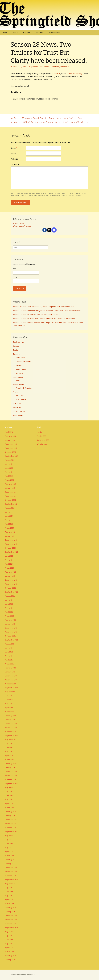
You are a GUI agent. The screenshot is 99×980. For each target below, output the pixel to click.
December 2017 (11, 820)
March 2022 (9, 616)
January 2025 (10, 488)
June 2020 (9, 700)
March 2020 (9, 712)
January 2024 (10, 536)
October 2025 (10, 452)
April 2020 (9, 708)
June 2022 (9, 604)
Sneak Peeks (44, 67)
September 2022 (12, 592)
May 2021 (9, 656)
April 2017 (9, 852)
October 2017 (10, 828)
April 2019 (9, 756)
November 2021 (11, 632)
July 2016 (9, 888)
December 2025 (11, 444)
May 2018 (9, 800)
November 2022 (11, 584)
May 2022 (9, 608)
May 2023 (9, 560)
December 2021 (11, 628)
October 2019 (10, 732)
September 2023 (12, 552)
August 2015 (10, 932)
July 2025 (9, 464)
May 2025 (9, 472)
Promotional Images (23, 361)
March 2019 (9, 760)
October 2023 (10, 548)
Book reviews (18, 342)
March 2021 (9, 664)
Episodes (34, 67)
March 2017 (9, 856)
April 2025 (9, 476)
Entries (42, 436)
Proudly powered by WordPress (23, 975)
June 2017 (9, 844)
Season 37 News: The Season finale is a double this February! (37, 315)
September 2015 (12, 928)
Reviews (19, 365)
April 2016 (9, 900)
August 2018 (10, 788)
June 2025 (9, 468)
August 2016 (10, 884)
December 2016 (11, 868)
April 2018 (9, 804)
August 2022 (10, 596)
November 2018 (11, 776)
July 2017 (9, 840)
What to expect (22, 399)
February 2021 (11, 668)
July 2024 (9, 512)
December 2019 (11, 724)
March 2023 (9, 568)
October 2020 (10, 684)
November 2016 (11, 872)
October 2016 (10, 876)
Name (14, 148)
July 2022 (9, 600)
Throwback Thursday (24, 388)
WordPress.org (43, 444)
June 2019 (9, 748)
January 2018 (10, 816)
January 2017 (10, 864)
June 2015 (9, 940)
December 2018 (11, 772)
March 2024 (9, 528)
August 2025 (10, 460)
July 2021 (9, 648)
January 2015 (10, 960)
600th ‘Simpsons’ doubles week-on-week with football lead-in (56, 122)
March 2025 (9, 480)
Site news (17, 403)
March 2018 (9, 808)
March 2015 (9, 952)
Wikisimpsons (54, 33)
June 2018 (9, 796)
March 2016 (9, 904)
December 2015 (11, 916)
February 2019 (11, 764)
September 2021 (12, 640)
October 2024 (10, 500)
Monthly (16, 392)
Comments (43, 440)
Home (5, 33)
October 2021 (10, 636)
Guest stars (20, 357)
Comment (15, 164)
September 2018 (12, 784)
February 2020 (11, 716)
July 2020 (9, 696)
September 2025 (12, 456)
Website (14, 159)
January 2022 (10, 624)
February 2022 (11, 620)
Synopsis (19, 373)
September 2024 (12, 504)
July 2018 (9, 792)
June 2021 (9, 652)
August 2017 (10, 836)
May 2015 (9, 944)
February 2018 (11, 812)
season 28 (56, 73)
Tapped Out (18, 407)
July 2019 (9, 744)
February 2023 (11, 572)
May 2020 (9, 704)
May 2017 (9, 848)
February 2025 (11, 484)
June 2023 (9, 556)
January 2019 (10, 768)
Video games (18, 415)
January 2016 (10, 912)
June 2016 (9, 892)
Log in (39, 432)
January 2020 (10, 720)
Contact (27, 33)
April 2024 (9, 524)
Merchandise (18, 377)
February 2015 (11, 956)
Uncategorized (19, 411)
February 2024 (11, 532)
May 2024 (9, 520)
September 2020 (12, 688)
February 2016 (11, 908)
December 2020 (11, 676)
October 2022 (10, 588)
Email (14, 153)
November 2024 (11, 496)
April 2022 (9, 612)
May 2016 (9, 896)
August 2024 (10, 508)
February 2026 (11, 436)
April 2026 (9, 432)
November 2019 (11, 728)
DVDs (18, 381)
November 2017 (11, 824)
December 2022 (11, 580)
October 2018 (10, 780)
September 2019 (12, 736)
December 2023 (11, 540)
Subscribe (39, 33)
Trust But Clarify (75, 73)
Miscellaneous (19, 385)
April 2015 (9, 948)
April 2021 (9, 660)
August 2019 (10, 740)
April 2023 (9, 564)
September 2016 (12, 880)
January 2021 (10, 672)
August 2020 (10, 692)
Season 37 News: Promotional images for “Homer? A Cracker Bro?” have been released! (47, 311)
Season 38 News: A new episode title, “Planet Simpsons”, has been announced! (44, 307)
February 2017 (11, 860)
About (15, 33)
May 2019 (9, 752)
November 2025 (11, 448)
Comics (16, 346)
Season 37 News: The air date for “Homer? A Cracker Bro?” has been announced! (44, 319)
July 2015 (9, 936)
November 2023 (11, 544)
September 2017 (12, 832)
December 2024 (11, 492)
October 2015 (10, 924)
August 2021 (10, 644)
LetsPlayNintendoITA (61, 67)
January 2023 (10, 576)
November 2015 (11, 920)
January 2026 (10, 440)
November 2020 (11, 680)
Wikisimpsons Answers (22, 226)
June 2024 (9, 516)
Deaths (16, 350)
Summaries (20, 395)
